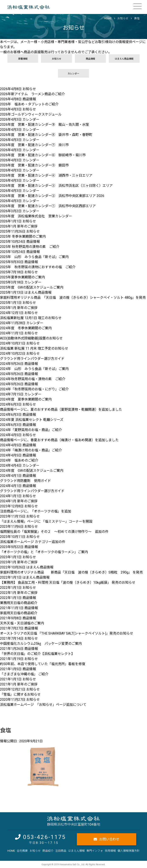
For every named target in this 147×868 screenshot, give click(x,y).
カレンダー (73, 74)
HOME (11, 851)
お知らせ (123, 18)
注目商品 (61, 851)
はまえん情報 (76, 851)
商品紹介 (48, 851)
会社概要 (22, 851)
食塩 (137, 18)
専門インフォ (95, 851)
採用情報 (110, 851)
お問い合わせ (109, 839)
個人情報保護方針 (129, 851)
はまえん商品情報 (124, 59)
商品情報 (90, 59)
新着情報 (23, 59)
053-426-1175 (44, 837)
